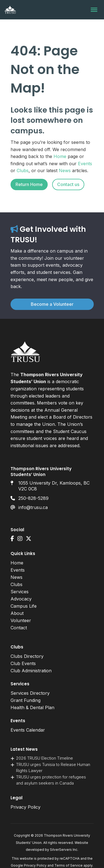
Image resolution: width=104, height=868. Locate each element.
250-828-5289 (33, 498)
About (17, 613)
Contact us (68, 184)
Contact (19, 628)
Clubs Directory (27, 656)
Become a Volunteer (52, 304)
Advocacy (21, 599)
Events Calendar (28, 730)
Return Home (29, 184)
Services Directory (30, 693)
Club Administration (31, 671)
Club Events (23, 663)
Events (85, 164)
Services (20, 592)
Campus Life (24, 606)
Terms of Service (69, 865)
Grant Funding (26, 700)
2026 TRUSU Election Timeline (45, 758)
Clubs (23, 170)
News (65, 170)
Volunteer (21, 620)
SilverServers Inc (64, 850)
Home (60, 156)
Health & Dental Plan (32, 707)
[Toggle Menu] (94, 10)
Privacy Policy (26, 807)
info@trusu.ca (33, 507)
